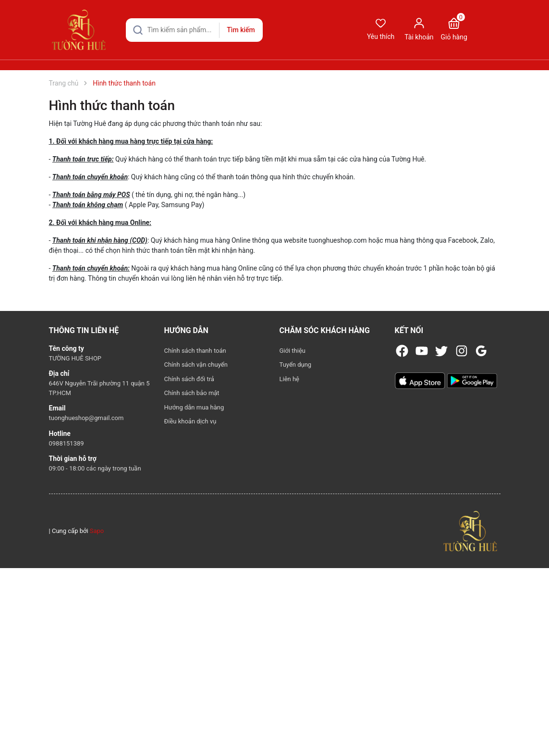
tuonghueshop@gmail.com (86, 418)
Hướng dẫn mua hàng (194, 407)
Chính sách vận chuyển (196, 365)
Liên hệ (290, 379)
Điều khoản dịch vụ (190, 421)
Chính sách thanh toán (195, 351)
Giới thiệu (293, 351)
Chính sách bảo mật (192, 393)
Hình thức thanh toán (112, 105)
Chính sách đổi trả (189, 379)
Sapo (97, 531)
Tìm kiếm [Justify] (241, 30)
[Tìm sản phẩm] (194, 30)
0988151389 (67, 443)
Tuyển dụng (296, 365)
